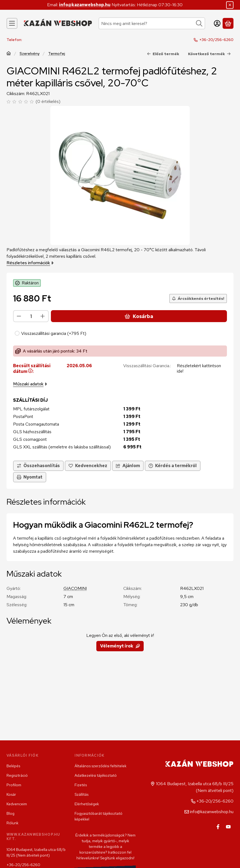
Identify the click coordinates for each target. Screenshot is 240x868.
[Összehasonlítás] (38, 466)
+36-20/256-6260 (216, 40)
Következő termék (209, 54)
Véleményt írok (120, 646)
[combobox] (152, 23)
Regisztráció (17, 775)
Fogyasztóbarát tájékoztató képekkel (99, 816)
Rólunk (13, 823)
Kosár (11, 794)
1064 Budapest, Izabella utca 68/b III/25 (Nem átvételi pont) (36, 852)
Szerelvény (30, 54)
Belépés (13, 766)
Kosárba (139, 316)
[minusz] (19, 316)
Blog (10, 813)
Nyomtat (30, 477)
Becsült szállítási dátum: (32, 369)
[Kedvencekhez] (88, 466)
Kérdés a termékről (173, 466)
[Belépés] (217, 23)
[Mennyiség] (31, 316)
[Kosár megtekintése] (228, 23)
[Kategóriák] (12, 23)
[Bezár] (230, 5)
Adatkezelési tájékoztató (96, 775)
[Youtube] (228, 827)
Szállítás (81, 794)
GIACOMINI (75, 588)
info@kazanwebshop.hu (85, 5)
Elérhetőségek (87, 804)
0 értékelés (49, 101)
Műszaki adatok (30, 384)
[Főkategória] (9, 54)
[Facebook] (218, 827)
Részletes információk (30, 263)
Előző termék (163, 54)
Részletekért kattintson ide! (199, 369)
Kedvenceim (17, 804)
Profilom (14, 785)
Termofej (57, 54)
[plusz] (43, 316)
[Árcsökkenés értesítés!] (198, 298)
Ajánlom (128, 466)
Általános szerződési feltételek (101, 766)
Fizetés (81, 785)
